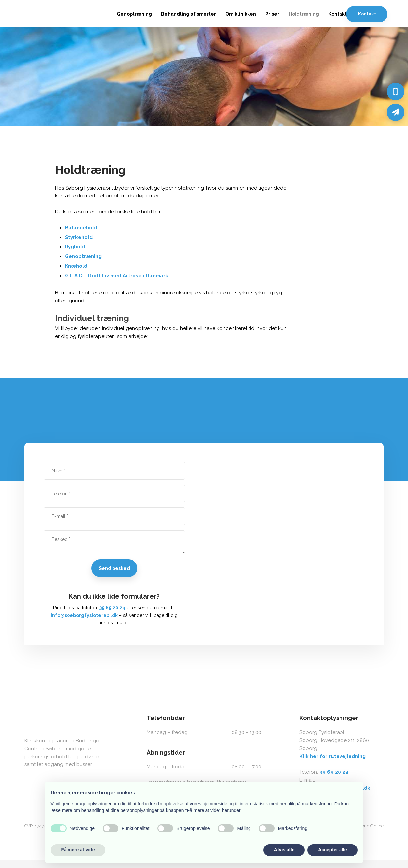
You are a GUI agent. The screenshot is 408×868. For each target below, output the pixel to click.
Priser (272, 14)
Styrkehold (79, 237)
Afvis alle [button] (284, 850)
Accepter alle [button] (332, 850)
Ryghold (75, 247)
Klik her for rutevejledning (333, 756)
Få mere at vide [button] (78, 850)
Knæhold (76, 266)
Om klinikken (241, 14)
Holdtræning (304, 14)
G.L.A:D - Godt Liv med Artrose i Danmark (117, 276)
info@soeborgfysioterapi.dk (84, 615)
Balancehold (81, 228)
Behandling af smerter (189, 14)
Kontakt (338, 14)
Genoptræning (134, 14)
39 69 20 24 (112, 608)
